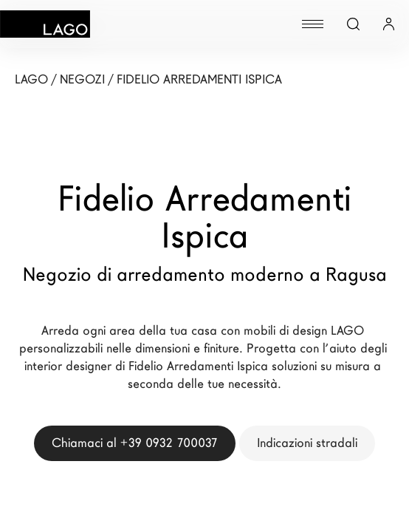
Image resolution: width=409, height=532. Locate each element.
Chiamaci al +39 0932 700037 (135, 443)
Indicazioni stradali (307, 443)
